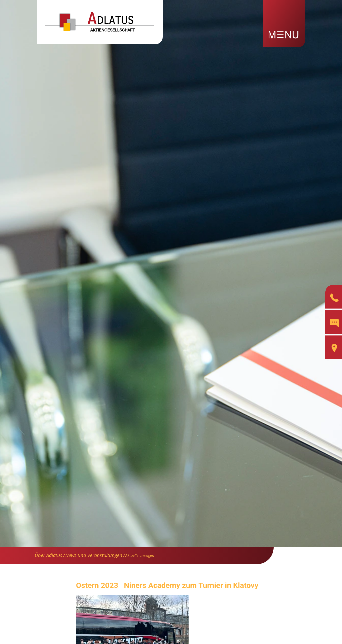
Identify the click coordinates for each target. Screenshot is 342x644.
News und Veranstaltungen (94, 555)
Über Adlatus (48, 555)
